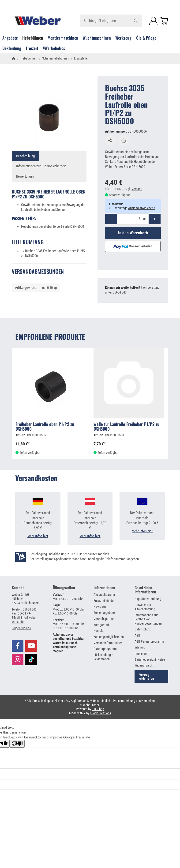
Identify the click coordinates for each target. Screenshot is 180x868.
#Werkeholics (54, 48)
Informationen (104, 588)
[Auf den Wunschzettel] (111, 141)
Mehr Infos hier (38, 536)
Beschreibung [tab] (25, 156)
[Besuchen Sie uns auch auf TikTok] (31, 659)
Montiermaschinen (63, 38)
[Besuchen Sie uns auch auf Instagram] (18, 659)
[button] (21, 628)
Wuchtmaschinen (97, 38)
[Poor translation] (17, 744)
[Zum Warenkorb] (164, 21)
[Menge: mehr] (155, 219)
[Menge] (127, 219)
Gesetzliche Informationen (145, 590)
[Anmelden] (153, 21)
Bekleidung (12, 48)
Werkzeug (123, 38)
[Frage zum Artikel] (124, 141)
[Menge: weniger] (111, 219)
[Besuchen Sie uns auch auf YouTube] (31, 646)
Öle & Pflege (146, 38)
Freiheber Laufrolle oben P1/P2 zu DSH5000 (45, 427)
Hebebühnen (33, 38)
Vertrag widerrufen (147, 677)
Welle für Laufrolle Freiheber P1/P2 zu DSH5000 (126, 427)
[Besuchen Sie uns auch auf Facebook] (18, 646)
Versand (137, 189)
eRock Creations (100, 713)
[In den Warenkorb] (133, 233)
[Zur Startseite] (38, 21)
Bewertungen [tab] (25, 176)
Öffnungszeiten (64, 588)
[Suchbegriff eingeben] (111, 21)
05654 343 (120, 292)
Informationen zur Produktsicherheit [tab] (41, 166)
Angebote (10, 38)
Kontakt (18, 588)
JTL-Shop (98, 709)
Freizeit (32, 48)
